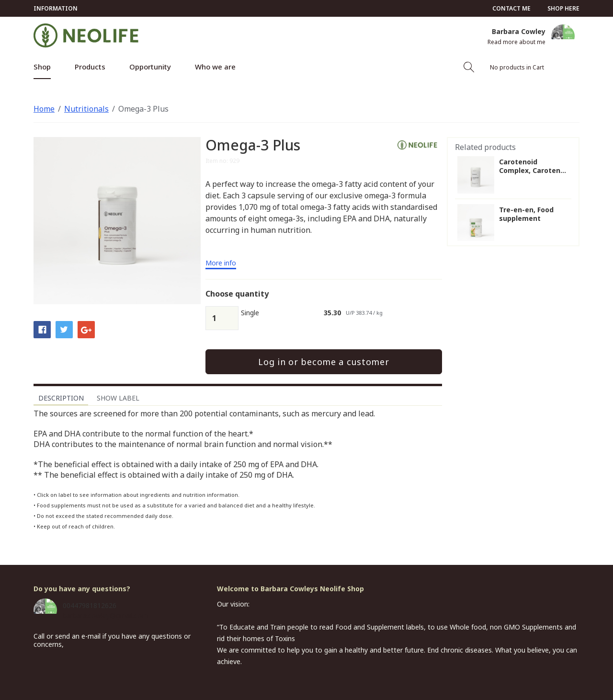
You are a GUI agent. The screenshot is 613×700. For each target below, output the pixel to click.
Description (61, 398)
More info (221, 264)
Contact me (511, 8)
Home (44, 109)
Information (56, 8)
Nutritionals (86, 109)
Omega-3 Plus (143, 109)
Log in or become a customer (324, 362)
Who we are (215, 67)
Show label (118, 398)
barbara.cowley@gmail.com (105, 615)
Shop (42, 67)
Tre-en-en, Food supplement (526, 214)
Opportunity (150, 67)
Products (90, 67)
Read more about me (517, 42)
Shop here (563, 8)
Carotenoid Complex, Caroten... (533, 166)
